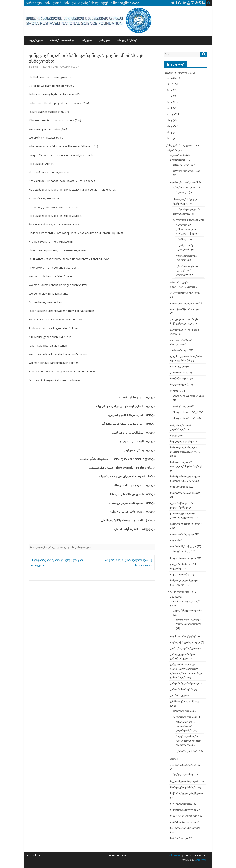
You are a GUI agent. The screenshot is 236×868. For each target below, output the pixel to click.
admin (34, 67)
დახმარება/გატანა (183, 165)
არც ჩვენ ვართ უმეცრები (184, 636)
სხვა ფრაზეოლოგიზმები (184, 816)
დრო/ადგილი (178, 367)
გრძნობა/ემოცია (179, 350)
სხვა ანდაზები (178, 487)
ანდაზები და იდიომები (63, 40)
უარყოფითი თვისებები (185, 220)
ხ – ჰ (170, 138)
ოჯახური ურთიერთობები (187, 171)
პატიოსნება (182, 192)
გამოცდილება (83, 547)
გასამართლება (179, 695)
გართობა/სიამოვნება (182, 689)
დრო (173, 759)
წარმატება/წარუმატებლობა (185, 828)
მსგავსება (176, 391)
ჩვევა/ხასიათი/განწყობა (183, 558)
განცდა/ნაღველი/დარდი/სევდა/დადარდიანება (186, 726)
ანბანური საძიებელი (176, 73)
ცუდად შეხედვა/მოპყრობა (187, 610)
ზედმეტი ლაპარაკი (183, 774)
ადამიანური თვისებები (182, 182)
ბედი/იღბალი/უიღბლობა (184, 303)
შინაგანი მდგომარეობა (183, 822)
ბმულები (87, 40)
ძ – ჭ (170, 132)
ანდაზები (172, 150)
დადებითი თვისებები (184, 187)
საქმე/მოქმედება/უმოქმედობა (187, 793)
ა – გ (170, 78)
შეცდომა (175, 540)
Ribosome (175, 855)
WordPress (200, 860)
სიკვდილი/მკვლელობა (183, 810)
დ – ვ (170, 84)
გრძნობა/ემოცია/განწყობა (185, 701)
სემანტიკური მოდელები (178, 145)
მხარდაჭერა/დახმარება (183, 787)
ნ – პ (170, 102)
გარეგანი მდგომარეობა (183, 683)
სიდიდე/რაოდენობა (181, 804)
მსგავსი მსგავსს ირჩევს (186, 412)
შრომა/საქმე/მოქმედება (183, 546)
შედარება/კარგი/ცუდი (182, 534)
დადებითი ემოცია (183, 711)
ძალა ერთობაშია (180, 574)
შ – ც (170, 126)
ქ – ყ (170, 120)
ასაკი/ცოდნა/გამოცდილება (48, 547)
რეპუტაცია (176, 435)
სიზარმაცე (181, 239)
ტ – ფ (171, 114)
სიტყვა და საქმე (182, 551)
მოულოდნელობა (180, 385)
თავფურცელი (35, 40)
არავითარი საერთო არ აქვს (188, 396)
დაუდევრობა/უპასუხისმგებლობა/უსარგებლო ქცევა (187, 229)
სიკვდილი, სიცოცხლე (182, 441)
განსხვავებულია (182, 406)
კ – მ (170, 96)
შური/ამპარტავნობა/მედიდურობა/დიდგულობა (187, 270)
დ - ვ (67, 547)
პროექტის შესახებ (127, 40)
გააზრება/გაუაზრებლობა (184, 648)
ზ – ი (170, 90)
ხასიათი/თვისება (179, 838)
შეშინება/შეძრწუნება (187, 751)
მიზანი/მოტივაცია (180, 378)
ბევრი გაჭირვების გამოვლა (185, 642)
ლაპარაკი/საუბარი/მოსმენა (185, 765)
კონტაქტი (105, 40)
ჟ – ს (170, 108)
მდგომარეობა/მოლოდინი (185, 781)
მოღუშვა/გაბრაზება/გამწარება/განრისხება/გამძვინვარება (188, 741)
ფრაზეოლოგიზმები (178, 592)
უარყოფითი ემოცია (184, 717)
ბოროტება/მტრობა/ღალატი (186, 309)
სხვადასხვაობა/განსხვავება (185, 493)
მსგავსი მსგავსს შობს (185, 418)
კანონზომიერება (179, 373)
